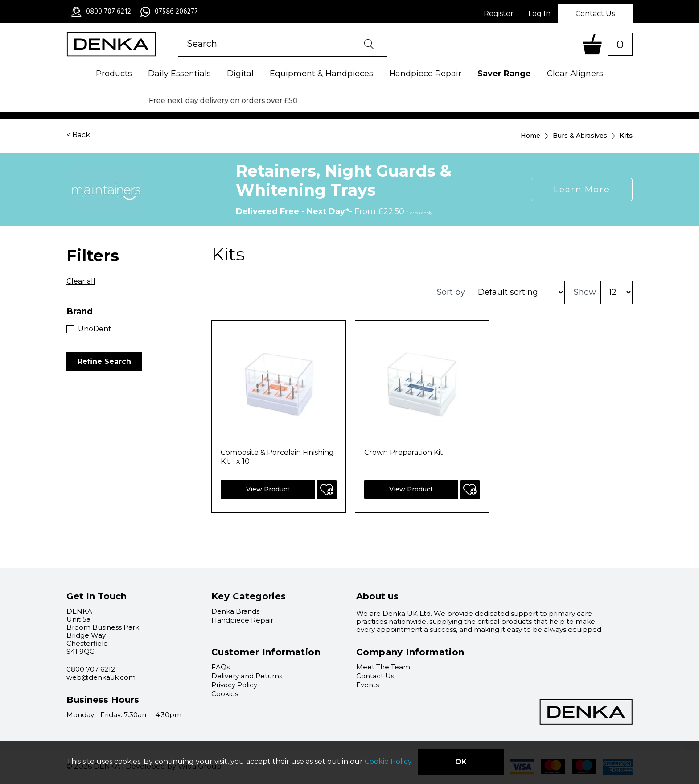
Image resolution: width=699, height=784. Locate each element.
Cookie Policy (388, 762)
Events (368, 685)
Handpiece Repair (425, 74)
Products (114, 74)
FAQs (220, 667)
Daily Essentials (179, 74)
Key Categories (249, 596)
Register (499, 14)
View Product (268, 489)
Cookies (225, 694)
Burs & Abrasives (580, 136)
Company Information (410, 652)
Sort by (451, 292)
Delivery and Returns (247, 676)
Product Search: (178, 32)
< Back (78, 135)
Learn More (582, 189)
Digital (240, 74)
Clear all (81, 281)
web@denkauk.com (101, 677)
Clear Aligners (575, 74)
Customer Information (266, 652)
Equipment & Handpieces (321, 74)
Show (585, 292)
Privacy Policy (234, 685)
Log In (539, 14)
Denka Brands (235, 611)
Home (530, 136)
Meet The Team (383, 667)
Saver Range (504, 74)
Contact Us (595, 14)
